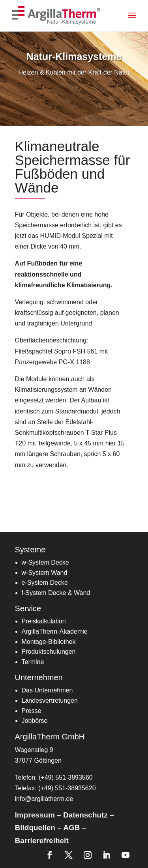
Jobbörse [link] (35, 721)
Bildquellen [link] (35, 828)
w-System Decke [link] (45, 562)
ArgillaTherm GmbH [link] (50, 737)
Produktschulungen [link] (49, 652)
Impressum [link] (35, 815)
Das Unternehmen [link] (47, 690)
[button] (137, 21)
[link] (57, 15)
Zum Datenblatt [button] (51, 495)
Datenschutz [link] (85, 815)
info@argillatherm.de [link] (44, 799)
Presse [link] (32, 711)
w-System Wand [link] (45, 573)
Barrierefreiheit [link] (42, 841)
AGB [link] (71, 828)
